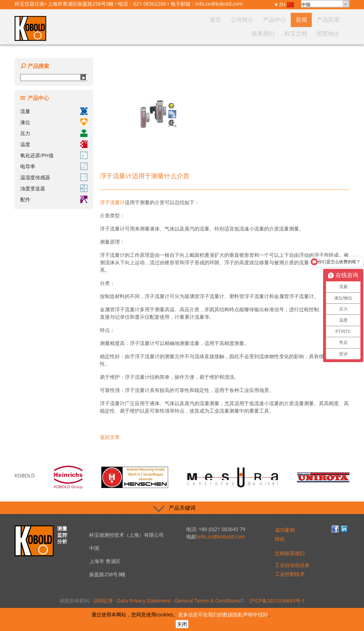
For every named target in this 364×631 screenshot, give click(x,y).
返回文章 (110, 437)
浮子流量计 (112, 202)
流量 (54, 111)
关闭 (182, 624)
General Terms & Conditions (208, 601)
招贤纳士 (333, 33)
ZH (287, 5)
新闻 (246, 33)
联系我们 (287, 33)
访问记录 (103, 601)
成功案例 (285, 530)
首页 (185, 33)
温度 (54, 144)
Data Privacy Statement (144, 601)
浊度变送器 (54, 188)
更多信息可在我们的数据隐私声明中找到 (223, 614)
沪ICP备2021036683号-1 (277, 601)
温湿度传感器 (54, 177)
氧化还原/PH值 (54, 155)
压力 (54, 133)
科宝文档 (310, 33)
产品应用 (264, 33)
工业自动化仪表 (292, 565)
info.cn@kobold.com (219, 4)
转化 (280, 539)
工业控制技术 (290, 574)
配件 (54, 199)
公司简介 (204, 33)
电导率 (54, 166)
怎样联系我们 (290, 553)
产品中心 (227, 33)
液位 (54, 122)
